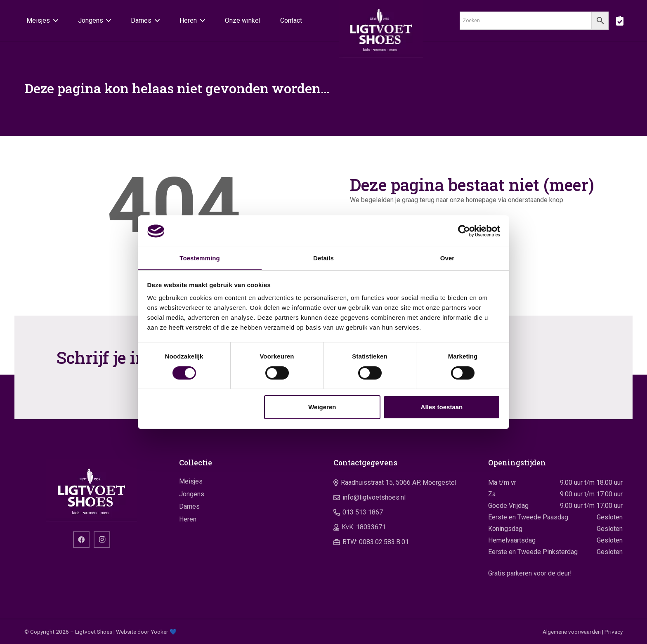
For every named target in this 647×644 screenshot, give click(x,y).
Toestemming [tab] (200, 258)
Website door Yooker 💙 (146, 632)
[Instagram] (102, 540)
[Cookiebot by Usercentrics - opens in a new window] (464, 231)
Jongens (192, 494)
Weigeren (322, 407)
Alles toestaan (442, 407)
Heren (188, 519)
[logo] (381, 29)
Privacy (614, 632)
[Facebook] (81, 540)
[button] (54, 21)
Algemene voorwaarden (572, 632)
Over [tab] (447, 258)
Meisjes (191, 481)
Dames (189, 506)
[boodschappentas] (620, 21)
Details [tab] (323, 258)
